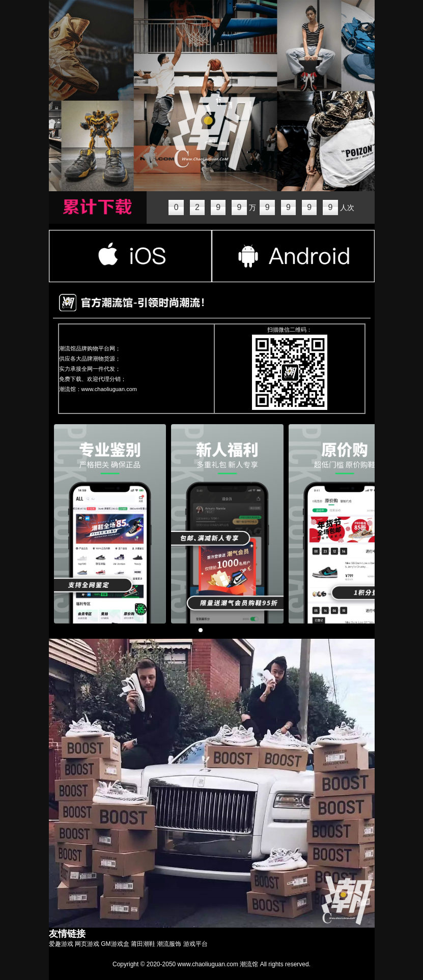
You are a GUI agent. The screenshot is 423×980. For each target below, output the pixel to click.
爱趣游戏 (61, 944)
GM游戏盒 (115, 944)
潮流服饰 (169, 944)
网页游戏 (87, 944)
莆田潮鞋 (143, 944)
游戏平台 (195, 944)
